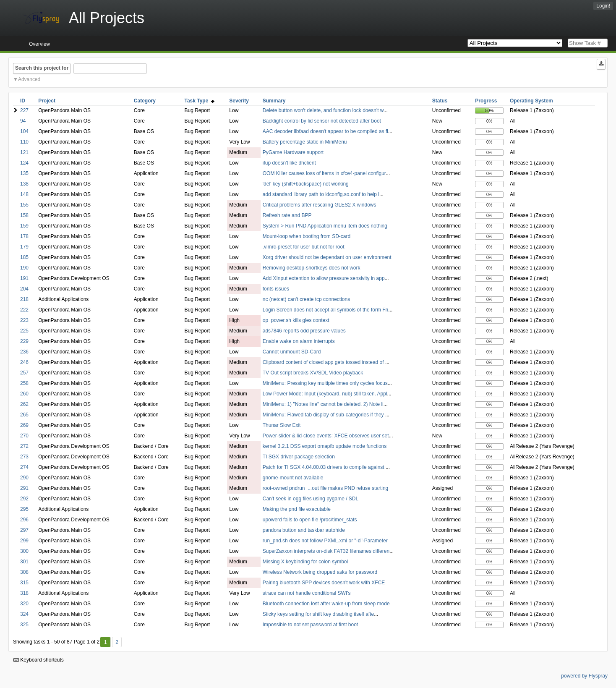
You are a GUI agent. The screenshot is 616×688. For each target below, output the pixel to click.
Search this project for (42, 68)
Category (145, 101)
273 (24, 457)
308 (24, 572)
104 (24, 131)
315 (24, 583)
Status (440, 101)
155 (24, 205)
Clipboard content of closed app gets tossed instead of (324, 362)
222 (24, 310)
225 (24, 331)
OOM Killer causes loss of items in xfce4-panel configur (324, 173)
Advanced (29, 79)
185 (24, 257)
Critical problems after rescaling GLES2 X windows (320, 205)
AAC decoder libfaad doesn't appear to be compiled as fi (325, 131)
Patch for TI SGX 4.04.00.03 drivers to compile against (324, 467)
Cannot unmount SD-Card (292, 352)
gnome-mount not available (293, 478)
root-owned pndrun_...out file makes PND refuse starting (325, 488)
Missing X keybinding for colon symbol (305, 562)
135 (24, 173)
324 (24, 614)
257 (24, 373)
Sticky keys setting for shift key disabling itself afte (318, 614)
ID (23, 101)
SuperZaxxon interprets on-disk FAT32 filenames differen (326, 551)
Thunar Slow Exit (282, 425)
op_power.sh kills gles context (296, 320)
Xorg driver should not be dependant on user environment (327, 257)
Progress (486, 101)
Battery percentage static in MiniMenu (305, 142)
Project (47, 101)
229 (24, 341)
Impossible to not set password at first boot (310, 625)
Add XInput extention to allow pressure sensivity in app (324, 278)
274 (24, 467)
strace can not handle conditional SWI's (307, 593)
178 (24, 236)
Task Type (199, 101)
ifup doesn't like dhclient (289, 163)
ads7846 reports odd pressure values (304, 331)
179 (24, 247)
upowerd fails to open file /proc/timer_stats (310, 520)
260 (24, 394)
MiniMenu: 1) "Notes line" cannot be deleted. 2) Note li (323, 404)
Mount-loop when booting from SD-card (307, 236)
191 (24, 278)
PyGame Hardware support (293, 152)
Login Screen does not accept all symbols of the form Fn (326, 310)
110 (24, 142)
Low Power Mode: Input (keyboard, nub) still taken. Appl (325, 394)
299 (24, 541)
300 (24, 551)
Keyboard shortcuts (39, 660)
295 (24, 509)
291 (24, 488)
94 (23, 121)
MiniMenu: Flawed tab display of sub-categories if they (324, 415)
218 (24, 299)
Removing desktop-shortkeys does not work (312, 268)
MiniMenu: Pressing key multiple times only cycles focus (325, 383)
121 (24, 152)
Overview (39, 44)
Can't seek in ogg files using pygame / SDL (311, 499)
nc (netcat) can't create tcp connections (306, 299)
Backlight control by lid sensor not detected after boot (322, 121)
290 (24, 478)
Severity (239, 101)
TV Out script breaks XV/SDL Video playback (313, 373)
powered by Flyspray (584, 676)
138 (24, 184)
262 (24, 404)
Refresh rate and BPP (287, 215)
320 (24, 604)
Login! (603, 6)
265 (24, 415)
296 (24, 520)
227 (24, 110)
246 (24, 362)
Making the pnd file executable (297, 509)
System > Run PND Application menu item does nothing (325, 226)
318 (24, 593)
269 (24, 425)
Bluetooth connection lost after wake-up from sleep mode (326, 604)
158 (24, 215)
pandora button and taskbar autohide (304, 530)
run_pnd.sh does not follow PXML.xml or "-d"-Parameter (325, 541)
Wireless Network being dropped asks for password (320, 572)
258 (24, 383)
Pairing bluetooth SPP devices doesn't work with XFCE (324, 583)
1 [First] (106, 642)
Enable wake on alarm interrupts (299, 341)
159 (24, 226)
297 (24, 530)
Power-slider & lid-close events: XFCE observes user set (326, 436)
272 (24, 446)
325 (24, 625)
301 (24, 562)
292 (24, 499)
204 (24, 289)
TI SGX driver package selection (299, 457)
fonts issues (276, 289)
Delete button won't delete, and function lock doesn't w (323, 110)
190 (24, 268)
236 (24, 352)
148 (24, 194)
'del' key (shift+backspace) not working (306, 184)
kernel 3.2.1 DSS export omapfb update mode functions (325, 446)
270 (24, 436)
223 (24, 320)
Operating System (531, 101)
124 (24, 163)
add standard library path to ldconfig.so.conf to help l (321, 194)
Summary (274, 101)
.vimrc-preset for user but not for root (304, 247)
